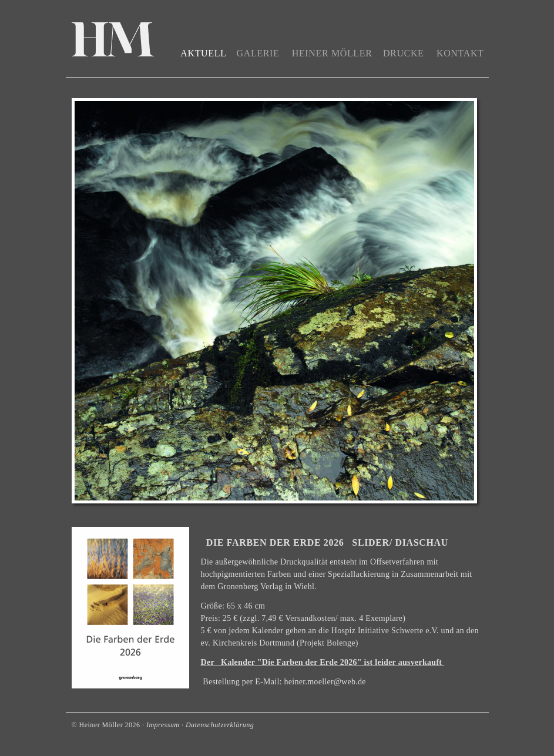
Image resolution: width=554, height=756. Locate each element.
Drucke (404, 53)
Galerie (258, 53)
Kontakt (460, 53)
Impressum (163, 725)
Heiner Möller (332, 53)
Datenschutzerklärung (220, 725)
